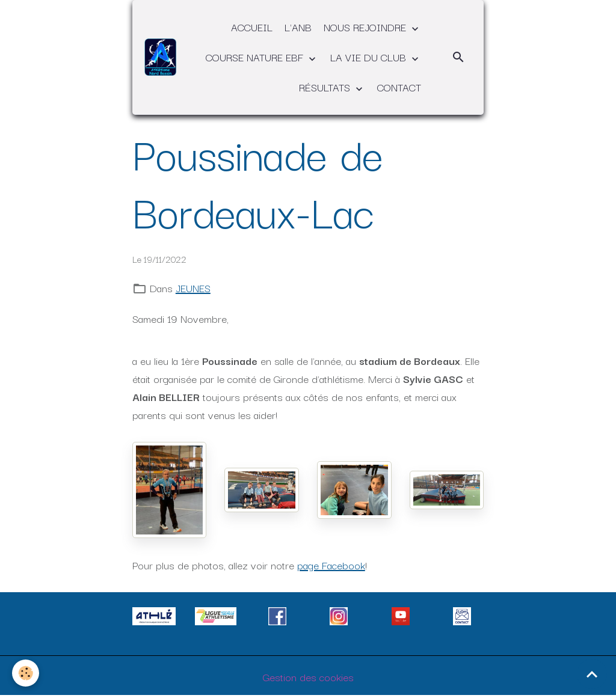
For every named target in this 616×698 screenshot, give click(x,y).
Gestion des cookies (308, 677)
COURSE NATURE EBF (256, 57)
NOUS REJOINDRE (366, 27)
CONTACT (399, 87)
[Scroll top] (592, 674)
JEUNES (193, 288)
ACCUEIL (252, 27)
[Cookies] (26, 673)
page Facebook (331, 565)
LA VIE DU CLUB (370, 57)
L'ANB (298, 27)
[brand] (160, 57)
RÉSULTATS (326, 87)
